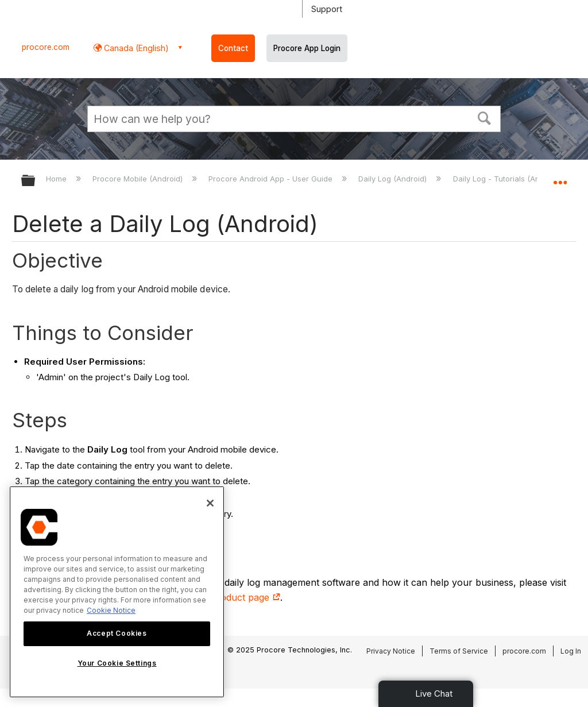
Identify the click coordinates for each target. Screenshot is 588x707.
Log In (571, 651)
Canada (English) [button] (135, 48)
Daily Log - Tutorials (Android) (508, 179)
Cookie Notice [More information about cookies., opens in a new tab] (111, 610)
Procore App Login (307, 48)
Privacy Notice (391, 651)
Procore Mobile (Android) (139, 179)
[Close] (210, 503)
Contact (233, 48)
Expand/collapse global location (560, 177)
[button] (485, 117)
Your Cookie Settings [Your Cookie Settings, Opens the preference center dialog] (117, 663)
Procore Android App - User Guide (272, 179)
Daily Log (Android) (394, 179)
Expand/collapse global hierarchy (36, 181)
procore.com (46, 47)
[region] (117, 592)
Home (57, 179)
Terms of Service (459, 651)
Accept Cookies (117, 633)
